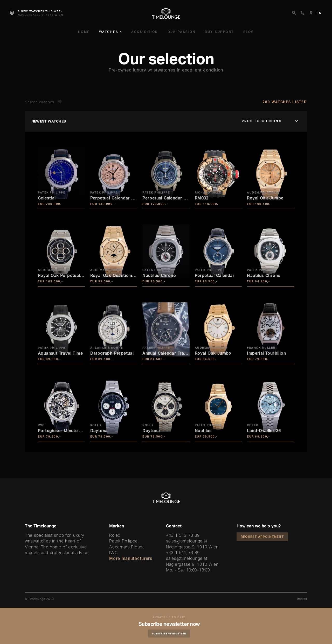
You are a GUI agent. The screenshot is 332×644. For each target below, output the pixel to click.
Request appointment (262, 537)
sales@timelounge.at (187, 541)
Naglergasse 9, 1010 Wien (192, 547)
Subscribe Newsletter (170, 633)
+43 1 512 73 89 (183, 535)
